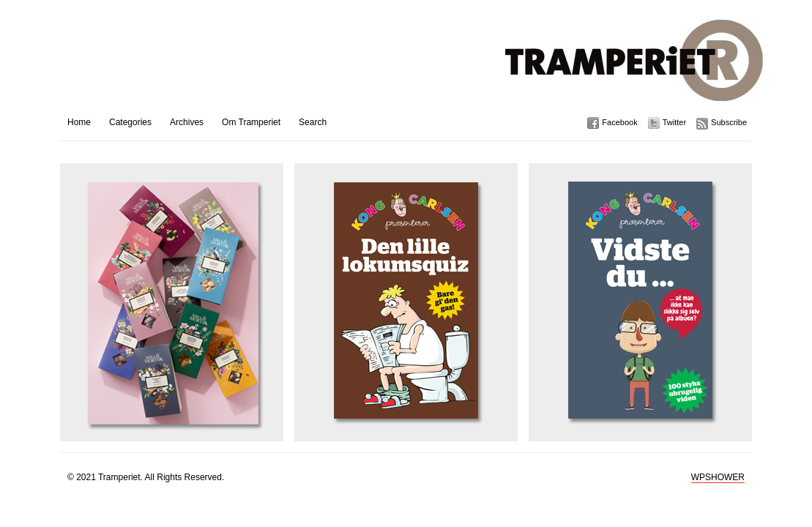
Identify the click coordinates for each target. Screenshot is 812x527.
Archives (187, 122)
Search (313, 122)
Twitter (674, 122)
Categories (130, 122)
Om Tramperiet (251, 122)
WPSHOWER (718, 477)
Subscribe (729, 122)
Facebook (619, 122)
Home (79, 122)
